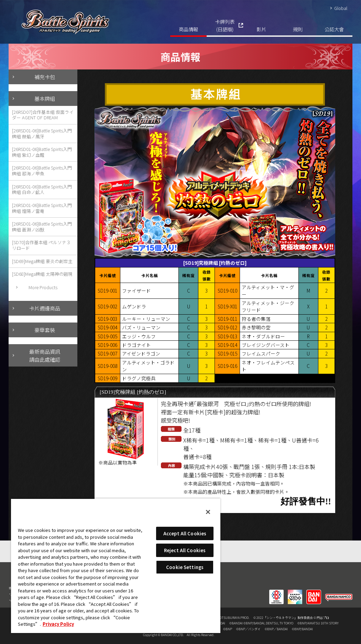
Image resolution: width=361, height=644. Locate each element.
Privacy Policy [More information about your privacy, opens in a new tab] (58, 624)
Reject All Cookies (185, 550)
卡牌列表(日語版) (225, 25)
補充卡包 (45, 77)
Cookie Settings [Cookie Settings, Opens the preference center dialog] (185, 567)
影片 (261, 29)
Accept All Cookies (185, 533)
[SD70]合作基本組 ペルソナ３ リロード (41, 245)
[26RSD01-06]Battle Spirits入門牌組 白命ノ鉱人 (42, 189)
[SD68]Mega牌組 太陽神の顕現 (42, 274)
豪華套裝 (45, 330)
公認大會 (334, 29)
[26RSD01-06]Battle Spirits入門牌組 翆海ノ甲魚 (42, 171)
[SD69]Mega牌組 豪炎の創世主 (42, 261)
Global (341, 8)
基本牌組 (45, 98)
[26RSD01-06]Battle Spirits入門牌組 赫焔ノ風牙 (42, 133)
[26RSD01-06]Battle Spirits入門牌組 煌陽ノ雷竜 (42, 208)
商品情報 (188, 29)
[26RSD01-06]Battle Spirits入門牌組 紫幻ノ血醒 (42, 152)
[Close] (208, 512)
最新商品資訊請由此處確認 (45, 355)
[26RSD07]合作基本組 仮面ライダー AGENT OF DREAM (43, 115)
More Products (43, 287)
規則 (298, 29)
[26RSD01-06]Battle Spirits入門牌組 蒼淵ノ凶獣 (42, 227)
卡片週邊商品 (45, 308)
